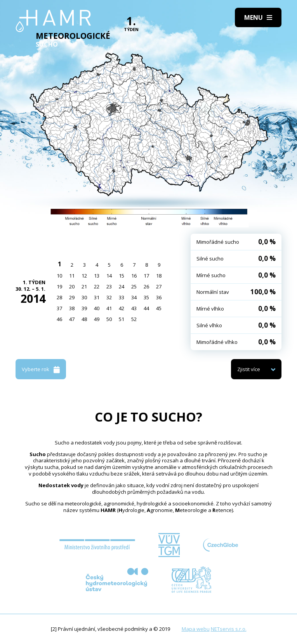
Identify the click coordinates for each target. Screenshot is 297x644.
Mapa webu (196, 629)
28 (59, 297)
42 (122, 308)
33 (122, 297)
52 (134, 319)
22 (97, 286)
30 (84, 297)
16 (134, 276)
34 (134, 297)
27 (159, 286)
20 (72, 286)
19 (59, 286)
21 (84, 286)
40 (97, 308)
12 (84, 276)
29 (72, 297)
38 (72, 308)
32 (109, 297)
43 (134, 308)
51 (122, 319)
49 (97, 319)
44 (146, 308)
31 (97, 297)
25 (134, 286)
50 (109, 319)
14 (109, 276)
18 (159, 276)
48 (84, 319)
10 (59, 276)
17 (146, 276)
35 (146, 297)
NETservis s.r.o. (229, 629)
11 (72, 276)
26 (146, 286)
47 (72, 319)
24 (122, 286)
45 (159, 308)
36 (159, 297)
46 (59, 319)
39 (84, 308)
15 (122, 276)
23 (109, 286)
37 (59, 308)
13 (97, 276)
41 (109, 308)
